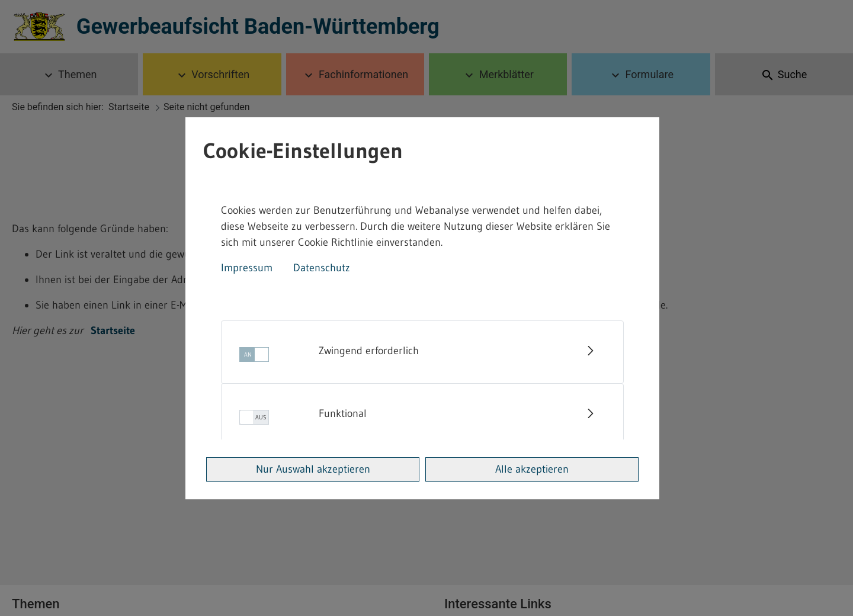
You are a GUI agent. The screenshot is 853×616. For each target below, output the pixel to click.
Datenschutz (322, 268)
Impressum (247, 268)
